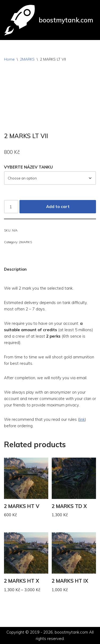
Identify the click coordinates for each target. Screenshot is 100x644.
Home (9, 59)
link (82, 419)
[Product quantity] (11, 207)
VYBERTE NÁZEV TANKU (28, 167)
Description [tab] (15, 269)
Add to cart (58, 207)
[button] (50, 288)
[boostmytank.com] (49, 20)
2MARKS (27, 59)
